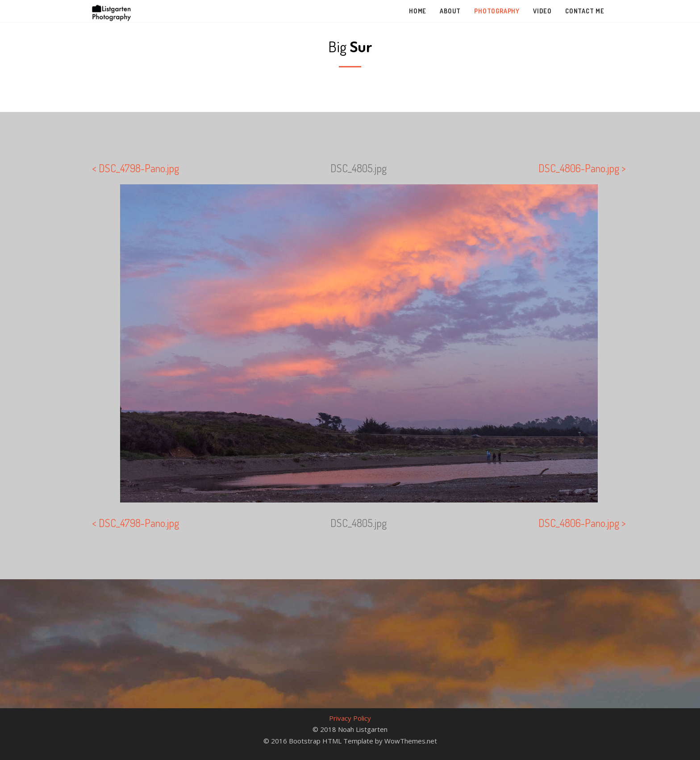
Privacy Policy (350, 718)
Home (418, 11)
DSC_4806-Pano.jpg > (582, 168)
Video (542, 11)
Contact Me (585, 11)
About (450, 11)
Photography (497, 11)
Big (350, 46)
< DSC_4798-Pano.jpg (135, 168)
